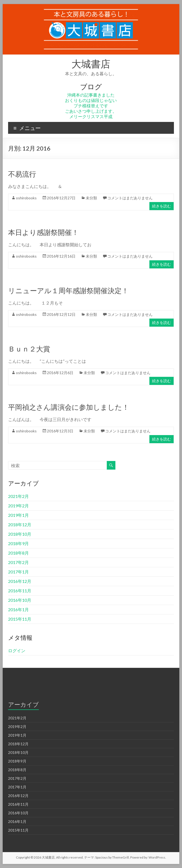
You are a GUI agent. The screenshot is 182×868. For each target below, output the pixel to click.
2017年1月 (18, 572)
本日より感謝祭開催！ (43, 232)
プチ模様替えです (91, 106)
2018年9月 (18, 543)
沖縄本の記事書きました (91, 95)
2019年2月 (18, 506)
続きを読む (162, 206)
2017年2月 (18, 562)
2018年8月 (18, 553)
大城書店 (91, 64)
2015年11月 (20, 619)
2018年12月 (20, 524)
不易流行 (22, 174)
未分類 (91, 198)
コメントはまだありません (130, 198)
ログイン (17, 650)
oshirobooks (26, 198)
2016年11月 (20, 591)
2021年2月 (18, 496)
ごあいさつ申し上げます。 (91, 111)
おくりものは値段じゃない (91, 100)
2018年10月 (20, 534)
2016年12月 (20, 581)
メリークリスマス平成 (91, 116)
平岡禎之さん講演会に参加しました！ (69, 407)
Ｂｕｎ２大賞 (29, 349)
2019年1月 (18, 515)
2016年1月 (18, 609)
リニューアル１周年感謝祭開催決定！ (68, 291)
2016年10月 (20, 600)
